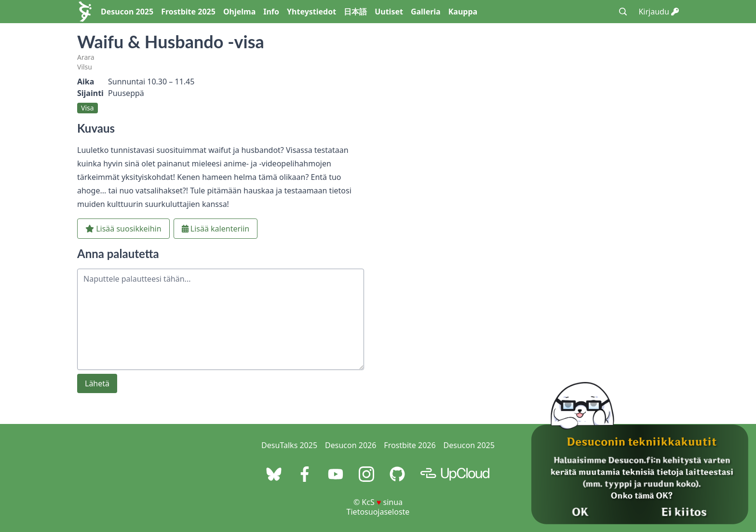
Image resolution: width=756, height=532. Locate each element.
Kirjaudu (659, 12)
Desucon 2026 (351, 445)
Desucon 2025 (127, 12)
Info (271, 12)
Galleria (426, 12)
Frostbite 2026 (410, 445)
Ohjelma (239, 12)
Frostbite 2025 (188, 12)
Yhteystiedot (311, 12)
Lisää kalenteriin (216, 229)
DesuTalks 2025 (289, 445)
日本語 (355, 12)
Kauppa (463, 12)
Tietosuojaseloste (378, 512)
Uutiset (389, 12)
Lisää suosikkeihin (123, 229)
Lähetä (97, 383)
